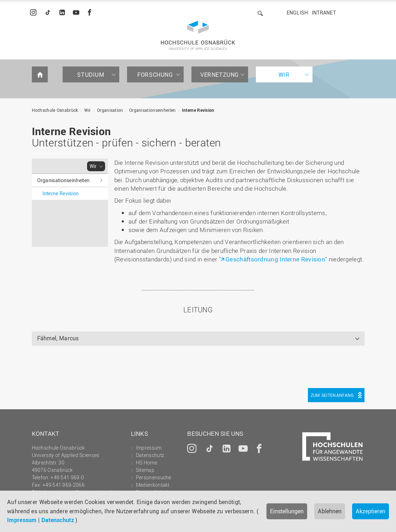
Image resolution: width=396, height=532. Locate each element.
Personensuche (154, 477)
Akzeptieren (371, 511)
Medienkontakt (153, 485)
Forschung (155, 75)
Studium (91, 75)
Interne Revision (198, 110)
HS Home (147, 462)
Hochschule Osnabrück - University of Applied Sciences (198, 35)
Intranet (324, 13)
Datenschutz (58, 520)
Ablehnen (330, 511)
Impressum (22, 520)
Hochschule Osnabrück (55, 110)
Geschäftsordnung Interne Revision (275, 259)
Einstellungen (287, 511)
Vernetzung (220, 75)
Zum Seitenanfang (332, 395)
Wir (284, 75)
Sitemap (145, 470)
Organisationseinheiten (153, 110)
